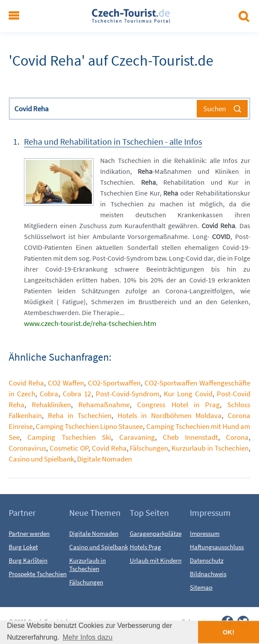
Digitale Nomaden (104, 459)
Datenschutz (207, 560)
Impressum (205, 533)
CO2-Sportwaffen (114, 383)
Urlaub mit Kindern (156, 560)
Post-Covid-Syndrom (128, 394)
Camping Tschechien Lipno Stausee (89, 426)
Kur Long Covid (188, 394)
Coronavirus (27, 448)
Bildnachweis (208, 574)
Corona (237, 437)
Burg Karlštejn (28, 560)
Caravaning (137, 437)
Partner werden (29, 533)
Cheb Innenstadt (190, 437)
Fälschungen (149, 448)
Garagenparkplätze (156, 533)
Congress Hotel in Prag (178, 405)
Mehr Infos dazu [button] (88, 637)
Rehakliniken (51, 405)
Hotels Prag (145, 547)
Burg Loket (23, 547)
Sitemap (201, 587)
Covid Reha (26, 383)
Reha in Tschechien (80, 415)
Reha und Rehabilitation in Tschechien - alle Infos (113, 141)
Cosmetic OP (69, 448)
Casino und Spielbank (41, 459)
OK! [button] (229, 632)
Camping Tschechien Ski (69, 437)
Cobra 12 (77, 394)
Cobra (49, 394)
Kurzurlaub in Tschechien (210, 448)
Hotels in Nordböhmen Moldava (170, 415)
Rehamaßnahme (104, 405)
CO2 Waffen (66, 383)
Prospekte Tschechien (38, 574)
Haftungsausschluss (217, 547)
